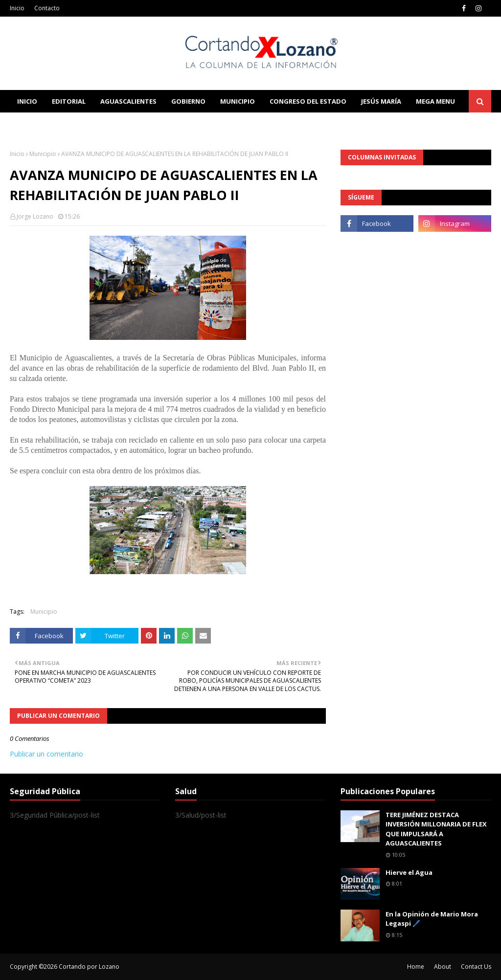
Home (416, 967)
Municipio (43, 154)
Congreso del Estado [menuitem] (308, 101)
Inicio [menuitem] (27, 101)
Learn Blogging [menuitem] (45, 124)
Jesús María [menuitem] (381, 101)
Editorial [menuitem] (69, 101)
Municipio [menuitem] (238, 101)
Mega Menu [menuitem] (435, 101)
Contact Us (476, 967)
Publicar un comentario (46, 754)
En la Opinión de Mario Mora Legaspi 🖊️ (432, 919)
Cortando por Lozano (89, 967)
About (443, 967)
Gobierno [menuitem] (188, 101)
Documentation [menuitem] (117, 124)
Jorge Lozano (35, 216)
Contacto (47, 8)
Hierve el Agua (409, 872)
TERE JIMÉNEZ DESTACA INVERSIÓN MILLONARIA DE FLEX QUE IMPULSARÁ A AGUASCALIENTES (436, 829)
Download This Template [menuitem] (213, 124)
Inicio (17, 8)
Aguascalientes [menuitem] (128, 101)
